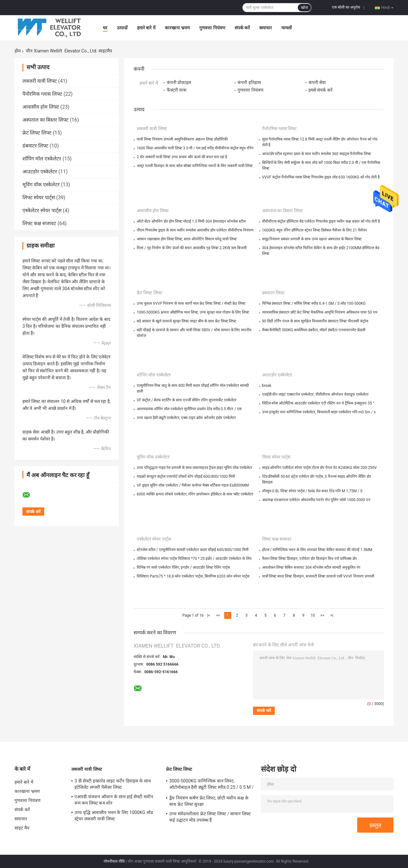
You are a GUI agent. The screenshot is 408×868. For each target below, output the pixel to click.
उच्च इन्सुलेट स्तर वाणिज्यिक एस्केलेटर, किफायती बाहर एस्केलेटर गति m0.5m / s (319, 412)
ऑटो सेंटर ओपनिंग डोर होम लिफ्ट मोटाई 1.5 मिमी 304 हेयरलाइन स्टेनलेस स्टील (191, 221)
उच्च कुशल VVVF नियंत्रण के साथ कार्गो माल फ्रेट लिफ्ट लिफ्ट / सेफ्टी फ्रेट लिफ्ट (191, 303)
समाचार (266, 28)
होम (18, 51)
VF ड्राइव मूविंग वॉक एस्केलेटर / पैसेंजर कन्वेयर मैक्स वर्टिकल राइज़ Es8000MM (193, 485)
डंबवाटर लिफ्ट (35, 146)
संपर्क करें (242, 28)
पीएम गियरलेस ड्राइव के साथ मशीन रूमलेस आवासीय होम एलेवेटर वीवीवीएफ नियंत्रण (195, 230)
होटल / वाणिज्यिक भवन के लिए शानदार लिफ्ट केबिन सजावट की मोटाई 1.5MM (317, 550)
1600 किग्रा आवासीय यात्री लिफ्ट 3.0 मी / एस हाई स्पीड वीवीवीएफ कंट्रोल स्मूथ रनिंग (195, 148)
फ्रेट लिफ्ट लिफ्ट (37, 133)
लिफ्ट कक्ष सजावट (39, 223)
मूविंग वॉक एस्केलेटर (41, 185)
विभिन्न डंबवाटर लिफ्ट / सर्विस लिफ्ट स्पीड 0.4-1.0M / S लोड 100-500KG (314, 303)
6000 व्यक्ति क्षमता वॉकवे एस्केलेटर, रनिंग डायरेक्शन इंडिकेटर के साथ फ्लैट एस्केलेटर (195, 494)
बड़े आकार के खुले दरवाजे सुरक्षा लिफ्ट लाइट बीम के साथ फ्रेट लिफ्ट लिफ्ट (186, 321)
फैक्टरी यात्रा (177, 90)
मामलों (287, 28)
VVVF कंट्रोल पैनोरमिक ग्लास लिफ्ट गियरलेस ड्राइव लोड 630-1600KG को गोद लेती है (321, 177)
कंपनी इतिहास (249, 82)
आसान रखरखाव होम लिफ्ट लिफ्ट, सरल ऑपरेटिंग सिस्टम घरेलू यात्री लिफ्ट (187, 239)
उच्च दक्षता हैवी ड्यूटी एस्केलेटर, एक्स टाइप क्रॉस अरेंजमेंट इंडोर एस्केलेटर (186, 418)
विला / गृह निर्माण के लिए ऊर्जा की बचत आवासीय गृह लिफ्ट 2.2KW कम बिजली (192, 248)
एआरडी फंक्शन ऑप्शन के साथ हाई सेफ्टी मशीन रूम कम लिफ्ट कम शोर (114, 800)
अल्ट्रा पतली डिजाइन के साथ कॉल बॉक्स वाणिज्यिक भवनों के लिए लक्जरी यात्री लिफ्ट (195, 166)
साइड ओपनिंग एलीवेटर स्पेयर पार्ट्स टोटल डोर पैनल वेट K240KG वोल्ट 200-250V (319, 468)
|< (209, 615)
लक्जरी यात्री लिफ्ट (40, 81)
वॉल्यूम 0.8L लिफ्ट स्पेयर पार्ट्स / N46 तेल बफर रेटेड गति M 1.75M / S (312, 491)
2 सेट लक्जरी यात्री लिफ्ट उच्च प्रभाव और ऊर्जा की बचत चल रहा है (182, 157)
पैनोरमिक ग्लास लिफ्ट (42, 94)
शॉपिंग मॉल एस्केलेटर (42, 159)
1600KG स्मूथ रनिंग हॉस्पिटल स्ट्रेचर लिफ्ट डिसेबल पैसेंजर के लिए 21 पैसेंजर (315, 230)
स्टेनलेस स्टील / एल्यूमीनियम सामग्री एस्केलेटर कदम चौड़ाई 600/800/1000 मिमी (193, 550)
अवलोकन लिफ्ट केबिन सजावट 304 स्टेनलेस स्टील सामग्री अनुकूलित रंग (311, 567)
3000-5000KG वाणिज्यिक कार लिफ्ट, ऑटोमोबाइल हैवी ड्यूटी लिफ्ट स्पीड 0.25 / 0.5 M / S (211, 785)
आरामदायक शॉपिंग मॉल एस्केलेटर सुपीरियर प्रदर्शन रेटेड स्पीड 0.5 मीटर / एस (189, 409)
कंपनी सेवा (317, 82)
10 (313, 615)
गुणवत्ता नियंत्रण (212, 28)
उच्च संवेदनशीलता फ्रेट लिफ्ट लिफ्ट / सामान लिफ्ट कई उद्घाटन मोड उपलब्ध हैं (210, 817)
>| (332, 615)
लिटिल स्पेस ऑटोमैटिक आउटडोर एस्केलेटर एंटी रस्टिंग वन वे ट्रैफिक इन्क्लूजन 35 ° (318, 403)
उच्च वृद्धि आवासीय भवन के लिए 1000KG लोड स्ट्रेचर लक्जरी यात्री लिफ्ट (114, 816)
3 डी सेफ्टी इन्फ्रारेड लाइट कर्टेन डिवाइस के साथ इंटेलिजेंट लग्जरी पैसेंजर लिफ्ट (113, 784)
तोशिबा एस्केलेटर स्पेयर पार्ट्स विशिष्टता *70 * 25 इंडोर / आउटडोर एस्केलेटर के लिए (194, 559)
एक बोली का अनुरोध (346, 7)
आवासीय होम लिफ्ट (41, 107)
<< (218, 615)
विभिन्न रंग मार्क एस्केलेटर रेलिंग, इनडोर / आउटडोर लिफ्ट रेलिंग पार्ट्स (183, 567)
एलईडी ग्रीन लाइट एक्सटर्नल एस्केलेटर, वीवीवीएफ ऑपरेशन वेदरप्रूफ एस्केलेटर (315, 394)
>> (322, 615)
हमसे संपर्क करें (321, 90)
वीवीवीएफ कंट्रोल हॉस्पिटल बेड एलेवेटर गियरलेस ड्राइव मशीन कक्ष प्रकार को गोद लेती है (321, 221)
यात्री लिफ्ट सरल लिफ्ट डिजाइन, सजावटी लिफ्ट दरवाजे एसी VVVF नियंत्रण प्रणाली (318, 576)
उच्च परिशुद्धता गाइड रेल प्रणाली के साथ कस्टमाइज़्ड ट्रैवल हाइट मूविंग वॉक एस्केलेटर (195, 468)
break (267, 386)
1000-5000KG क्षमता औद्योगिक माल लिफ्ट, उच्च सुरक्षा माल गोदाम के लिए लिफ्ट (193, 312)
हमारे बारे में (146, 28)
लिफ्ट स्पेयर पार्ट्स (39, 198)
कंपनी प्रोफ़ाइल (179, 82)
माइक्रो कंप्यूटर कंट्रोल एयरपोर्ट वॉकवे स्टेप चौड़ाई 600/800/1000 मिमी (186, 476)
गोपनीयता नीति (114, 861)
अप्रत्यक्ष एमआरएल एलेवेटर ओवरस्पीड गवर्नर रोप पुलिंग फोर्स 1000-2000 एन (316, 500)
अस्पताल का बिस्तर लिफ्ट (45, 120)
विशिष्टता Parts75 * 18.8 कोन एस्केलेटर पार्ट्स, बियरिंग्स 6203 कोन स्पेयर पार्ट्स (193, 576)
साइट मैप (22, 828)
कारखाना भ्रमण (177, 28)
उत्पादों (122, 28)
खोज (304, 8)
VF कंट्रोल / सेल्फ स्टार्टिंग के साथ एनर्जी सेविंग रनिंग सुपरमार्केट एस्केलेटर (187, 400)
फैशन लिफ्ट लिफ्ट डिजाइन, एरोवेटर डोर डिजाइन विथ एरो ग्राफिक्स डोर (309, 559)
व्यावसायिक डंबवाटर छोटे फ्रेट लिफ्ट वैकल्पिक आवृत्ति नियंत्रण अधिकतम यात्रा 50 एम (320, 312)
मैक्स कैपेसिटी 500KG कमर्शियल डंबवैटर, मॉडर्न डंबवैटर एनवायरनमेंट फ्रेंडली (314, 330)
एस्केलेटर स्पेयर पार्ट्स (42, 210)
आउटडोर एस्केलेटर (40, 172)
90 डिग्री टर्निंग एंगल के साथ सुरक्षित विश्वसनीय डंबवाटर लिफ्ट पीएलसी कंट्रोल (315, 321)
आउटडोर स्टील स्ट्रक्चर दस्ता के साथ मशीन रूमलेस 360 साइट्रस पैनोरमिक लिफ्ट (317, 154)
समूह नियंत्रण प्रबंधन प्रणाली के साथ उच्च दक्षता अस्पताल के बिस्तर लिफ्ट (312, 239)
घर (105, 28)
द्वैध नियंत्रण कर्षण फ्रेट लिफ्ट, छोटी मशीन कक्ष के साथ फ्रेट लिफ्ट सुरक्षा (209, 801)
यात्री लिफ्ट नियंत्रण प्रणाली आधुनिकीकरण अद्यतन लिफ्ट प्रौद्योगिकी (182, 139)
